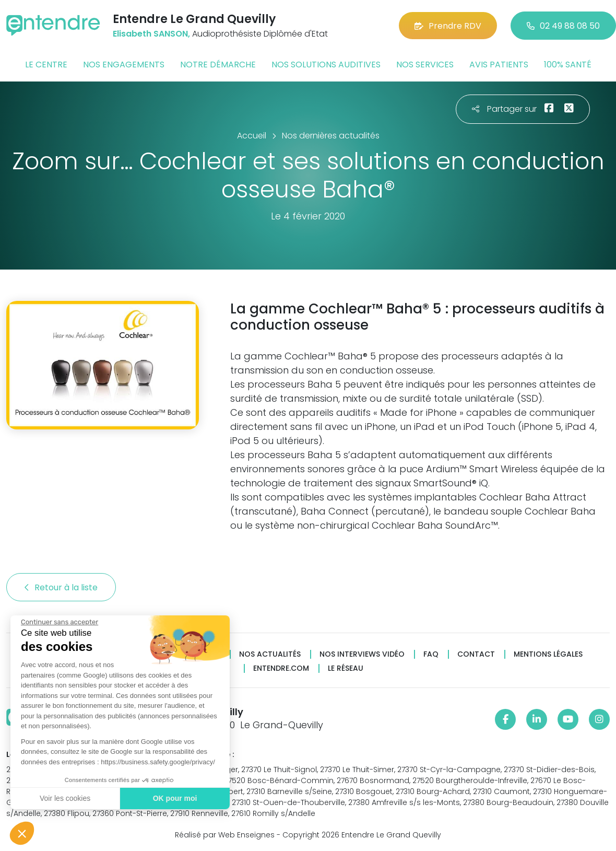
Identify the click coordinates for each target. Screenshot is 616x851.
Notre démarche (218, 65)
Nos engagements (124, 65)
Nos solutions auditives (326, 65)
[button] (22, 833)
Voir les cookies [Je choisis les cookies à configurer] (64, 798)
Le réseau (346, 668)
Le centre (46, 65)
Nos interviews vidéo (362, 654)
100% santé (568, 65)
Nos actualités (270, 654)
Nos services (425, 65)
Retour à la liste (61, 587)
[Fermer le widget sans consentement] (59, 622)
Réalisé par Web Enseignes (225, 835)
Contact (476, 654)
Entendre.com (281, 668)
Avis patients (499, 65)
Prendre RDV (448, 26)
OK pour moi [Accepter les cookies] (175, 798)
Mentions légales (548, 654)
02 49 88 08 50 (563, 26)
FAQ (431, 654)
